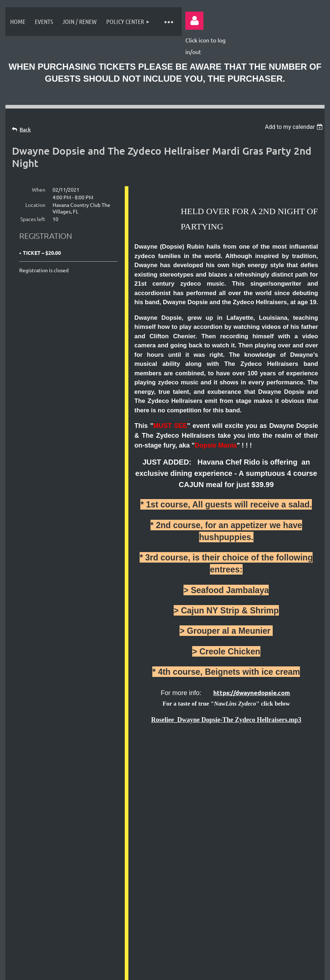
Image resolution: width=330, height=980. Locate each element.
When (39, 189)
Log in (194, 21)
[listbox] (295, 127)
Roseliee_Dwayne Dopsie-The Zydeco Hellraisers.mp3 (226, 720)
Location (35, 205)
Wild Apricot (234, 938)
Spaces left (33, 219)
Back (25, 129)
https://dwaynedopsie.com (252, 693)
